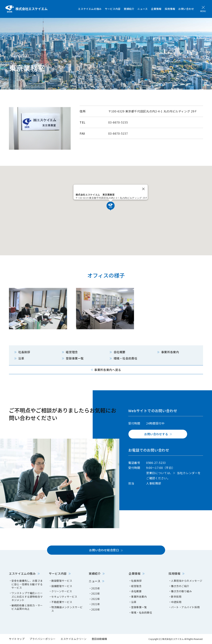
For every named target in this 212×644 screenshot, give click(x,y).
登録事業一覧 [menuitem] (139, 607)
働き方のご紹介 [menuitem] (180, 586)
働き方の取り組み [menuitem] (181, 591)
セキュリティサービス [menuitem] (64, 597)
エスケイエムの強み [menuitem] (90, 9)
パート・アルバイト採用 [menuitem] (185, 607)
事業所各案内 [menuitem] (139, 597)
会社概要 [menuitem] (136, 591)
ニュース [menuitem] (143, 9)
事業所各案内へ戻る (108, 370)
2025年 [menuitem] (96, 588)
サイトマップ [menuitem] (17, 639)
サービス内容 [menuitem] (113, 9)
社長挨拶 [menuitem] (136, 581)
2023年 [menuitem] (96, 594)
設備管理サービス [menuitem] (62, 586)
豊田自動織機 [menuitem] (99, 639)
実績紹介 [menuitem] (129, 9)
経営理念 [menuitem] (136, 586)
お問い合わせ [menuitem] (186, 9)
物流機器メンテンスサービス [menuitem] (67, 609)
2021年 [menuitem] (96, 604)
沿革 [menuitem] (134, 602)
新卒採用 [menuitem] (176, 597)
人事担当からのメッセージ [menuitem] (187, 581)
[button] (111, 206)
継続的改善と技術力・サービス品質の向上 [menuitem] (27, 607)
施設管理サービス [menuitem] (62, 581)
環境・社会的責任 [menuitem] (142, 613)
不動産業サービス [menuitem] (62, 602)
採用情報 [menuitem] (170, 9)
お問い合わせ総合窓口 (104, 550)
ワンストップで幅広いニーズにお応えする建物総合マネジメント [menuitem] (27, 597)
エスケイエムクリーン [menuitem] (74, 639)
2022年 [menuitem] (96, 599)
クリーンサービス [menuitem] (62, 591)
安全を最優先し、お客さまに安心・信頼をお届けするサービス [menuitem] (27, 584)
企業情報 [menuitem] (156, 9)
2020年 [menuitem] (96, 610)
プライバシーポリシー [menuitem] (43, 639)
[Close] (143, 189)
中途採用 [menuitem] (176, 602)
